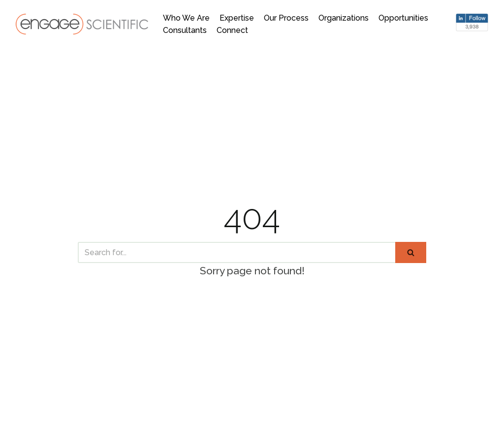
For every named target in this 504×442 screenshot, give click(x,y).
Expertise (237, 18)
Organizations (344, 18)
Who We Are (186, 18)
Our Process (286, 18)
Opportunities (403, 18)
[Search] (236, 252)
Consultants (185, 30)
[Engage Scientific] (82, 24)
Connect (232, 30)
